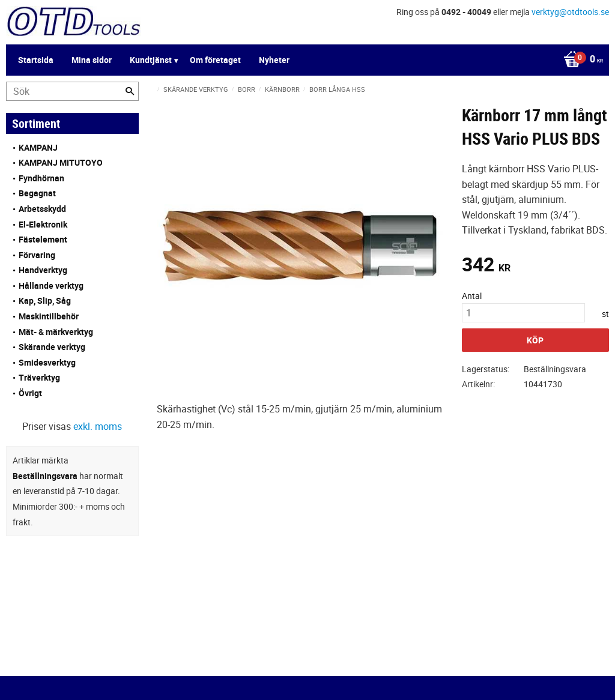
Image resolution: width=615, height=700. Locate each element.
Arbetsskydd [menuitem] (42, 209)
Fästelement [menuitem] (43, 239)
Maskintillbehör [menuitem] (49, 316)
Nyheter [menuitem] (274, 60)
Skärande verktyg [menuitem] (52, 347)
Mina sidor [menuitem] (92, 60)
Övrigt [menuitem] (30, 393)
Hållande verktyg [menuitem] (51, 285)
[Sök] (130, 91)
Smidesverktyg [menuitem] (47, 362)
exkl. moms (98, 426)
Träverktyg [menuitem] (39, 377)
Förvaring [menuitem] (37, 255)
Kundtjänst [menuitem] (151, 60)
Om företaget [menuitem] (215, 60)
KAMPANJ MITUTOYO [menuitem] (61, 162)
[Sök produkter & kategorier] (72, 91)
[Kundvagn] (580, 60)
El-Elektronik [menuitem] (43, 224)
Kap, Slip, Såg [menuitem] (45, 300)
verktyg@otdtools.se (570, 12)
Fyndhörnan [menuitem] (41, 178)
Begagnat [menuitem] (37, 193)
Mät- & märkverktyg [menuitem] (56, 332)
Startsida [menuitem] (36, 60)
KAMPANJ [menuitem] (38, 147)
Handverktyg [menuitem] (43, 270)
